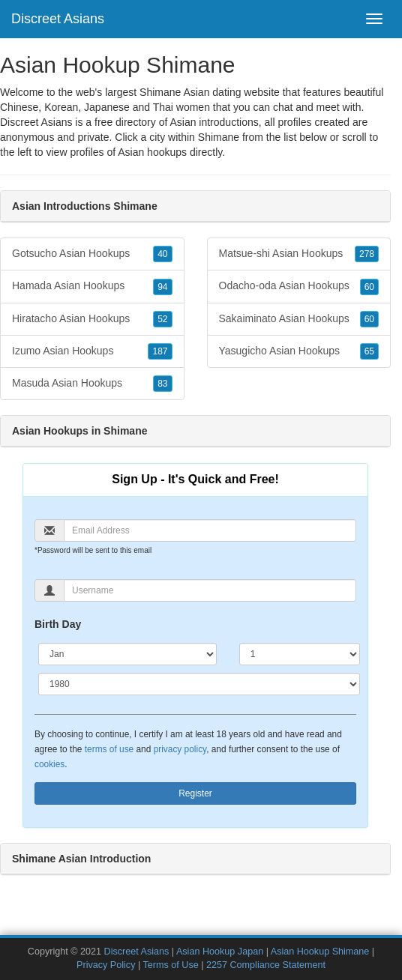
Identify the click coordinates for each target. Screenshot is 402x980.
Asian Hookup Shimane (320, 952)
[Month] (127, 654)
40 (162, 254)
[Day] (300, 654)
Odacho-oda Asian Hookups (299, 286)
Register (195, 793)
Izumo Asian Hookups (92, 351)
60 (369, 287)
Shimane (219, 137)
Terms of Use (171, 965)
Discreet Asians (58, 19)
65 (369, 351)
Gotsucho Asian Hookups (92, 254)
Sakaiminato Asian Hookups (299, 319)
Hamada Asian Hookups (92, 286)
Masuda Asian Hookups (92, 384)
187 (160, 351)
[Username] (210, 590)
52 (162, 319)
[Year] (199, 684)
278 (367, 254)
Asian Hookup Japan (220, 952)
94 (162, 287)
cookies (49, 764)
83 (162, 384)
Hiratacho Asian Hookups (92, 319)
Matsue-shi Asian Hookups (299, 254)
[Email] (210, 530)
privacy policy (180, 749)
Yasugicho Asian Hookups (299, 351)
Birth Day (58, 624)
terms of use (109, 749)
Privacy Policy (106, 965)
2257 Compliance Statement (266, 965)
